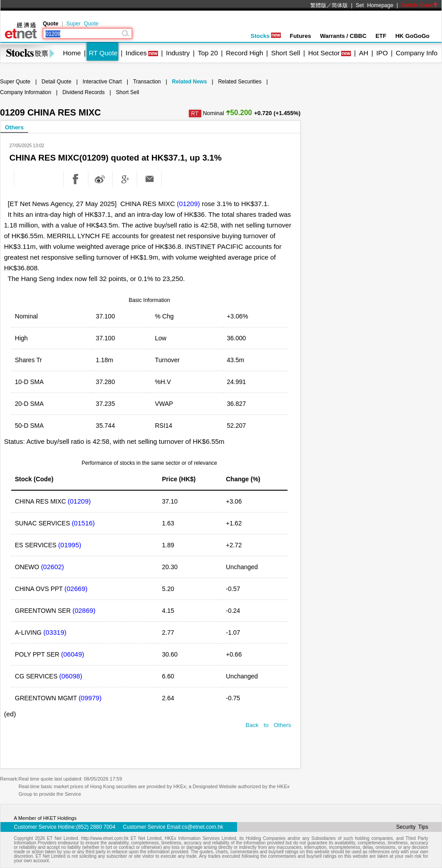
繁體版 (318, 5)
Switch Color (420, 5)
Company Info (416, 53)
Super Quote (82, 24)
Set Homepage (375, 5)
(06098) (71, 676)
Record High (244, 53)
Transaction (147, 82)
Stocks (266, 36)
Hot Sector (324, 53)
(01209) (188, 204)
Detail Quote (56, 82)
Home (72, 53)
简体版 (340, 5)
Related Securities (240, 82)
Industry (178, 53)
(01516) (83, 523)
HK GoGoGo (412, 36)
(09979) (90, 698)
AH (364, 53)
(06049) (73, 654)
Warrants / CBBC (343, 36)
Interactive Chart (102, 82)
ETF (381, 36)
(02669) (76, 589)
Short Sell (286, 53)
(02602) (53, 567)
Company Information (26, 92)
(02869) (84, 610)
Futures (300, 36)
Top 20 (208, 53)
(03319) (55, 632)
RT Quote (103, 53)
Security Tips (412, 827)
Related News (189, 82)
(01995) (70, 545)
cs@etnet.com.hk (202, 827)
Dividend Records (84, 92)
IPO (382, 53)
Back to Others (268, 725)
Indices (136, 53)
